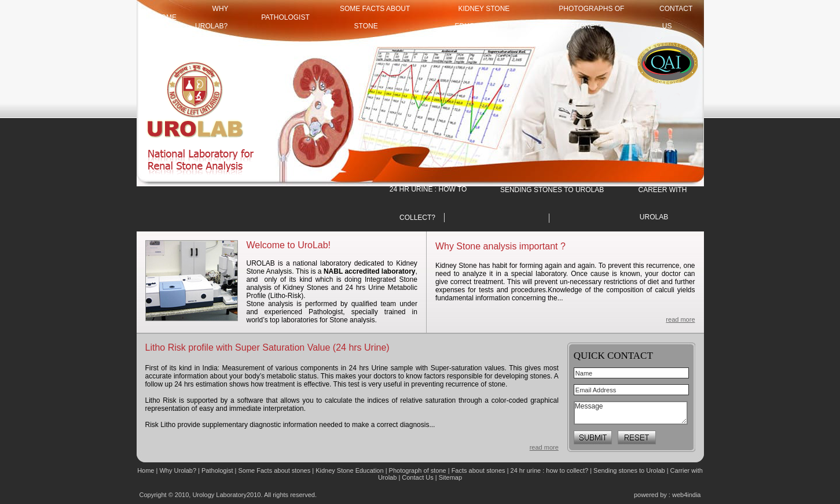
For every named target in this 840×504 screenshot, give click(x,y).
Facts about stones (478, 470)
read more (680, 319)
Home (146, 470)
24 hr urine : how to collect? (550, 470)
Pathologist (285, 17)
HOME (166, 17)
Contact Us (418, 477)
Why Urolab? (178, 470)
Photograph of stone (418, 470)
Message (631, 413)
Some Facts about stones (274, 470)
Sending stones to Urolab (629, 470)
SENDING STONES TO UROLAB (552, 190)
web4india (687, 495)
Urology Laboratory (219, 495)
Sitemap (450, 477)
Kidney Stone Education (349, 470)
